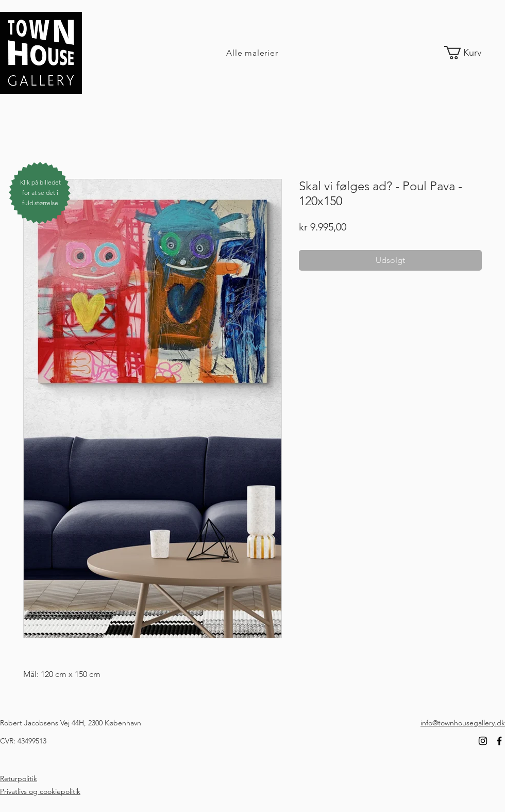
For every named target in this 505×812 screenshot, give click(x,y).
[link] (471, 53)
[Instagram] (483, 741)
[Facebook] (499, 741)
